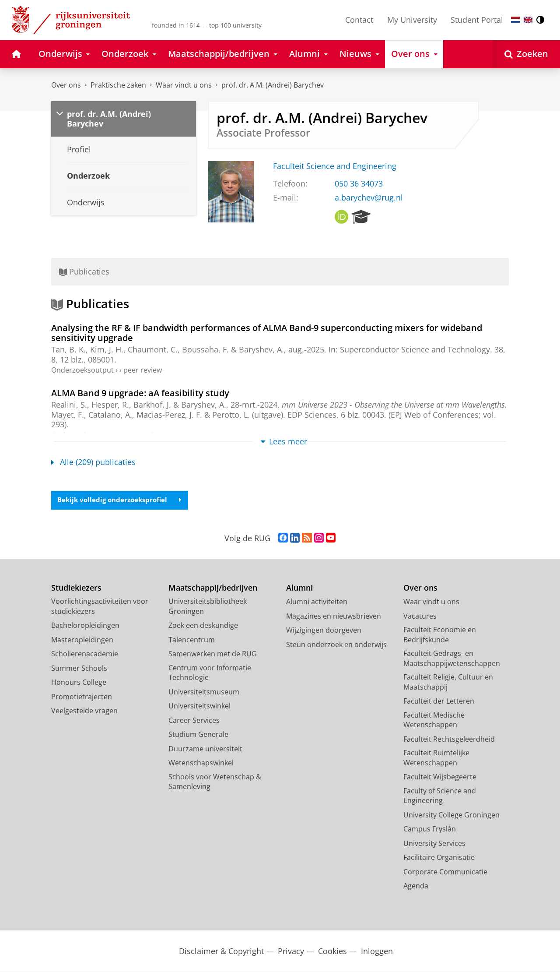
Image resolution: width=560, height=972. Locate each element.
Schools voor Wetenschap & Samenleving (215, 782)
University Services (434, 844)
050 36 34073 (359, 183)
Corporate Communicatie (445, 872)
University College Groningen (451, 815)
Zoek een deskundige (203, 626)
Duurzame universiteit (205, 749)
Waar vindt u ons (184, 85)
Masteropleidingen (82, 640)
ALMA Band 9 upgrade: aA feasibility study (140, 393)
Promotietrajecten (82, 697)
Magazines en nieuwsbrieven (334, 616)
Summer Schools (79, 669)
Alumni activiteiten (317, 602)
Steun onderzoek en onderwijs (336, 645)
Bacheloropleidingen (85, 626)
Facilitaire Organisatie (439, 858)
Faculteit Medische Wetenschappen (434, 720)
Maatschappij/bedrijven (213, 588)
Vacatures (420, 616)
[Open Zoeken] (526, 54)
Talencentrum (192, 640)
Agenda (416, 886)
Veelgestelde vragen (84, 711)
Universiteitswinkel (199, 706)
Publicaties (84, 271)
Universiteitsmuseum (204, 692)
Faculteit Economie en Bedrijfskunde (440, 635)
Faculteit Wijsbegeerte (440, 777)
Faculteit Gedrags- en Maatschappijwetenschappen (452, 659)
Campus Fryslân (430, 829)
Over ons (66, 85)
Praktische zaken (118, 85)
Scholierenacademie (85, 654)
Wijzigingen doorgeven (324, 630)
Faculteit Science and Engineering (335, 166)
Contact (359, 20)
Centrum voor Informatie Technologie (210, 673)
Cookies (332, 952)
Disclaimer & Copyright (221, 952)
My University (412, 20)
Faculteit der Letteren (439, 701)
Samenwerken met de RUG (213, 654)
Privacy (291, 952)
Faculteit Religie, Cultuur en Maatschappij (448, 682)
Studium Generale (198, 735)
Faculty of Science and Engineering (440, 796)
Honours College (79, 683)
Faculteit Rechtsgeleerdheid (449, 740)
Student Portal (477, 20)
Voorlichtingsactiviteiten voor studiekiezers (100, 607)
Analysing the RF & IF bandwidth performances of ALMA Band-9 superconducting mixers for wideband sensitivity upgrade (267, 333)
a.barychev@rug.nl (369, 197)
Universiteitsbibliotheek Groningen (208, 607)
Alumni (299, 588)
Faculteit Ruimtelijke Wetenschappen (436, 758)
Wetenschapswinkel (201, 763)
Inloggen (377, 952)
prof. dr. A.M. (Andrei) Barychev (273, 85)
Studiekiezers (76, 588)
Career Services (194, 721)
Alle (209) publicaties (93, 462)
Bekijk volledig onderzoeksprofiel (123, 500)
